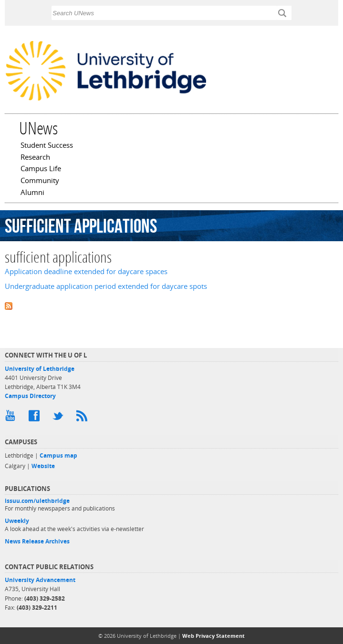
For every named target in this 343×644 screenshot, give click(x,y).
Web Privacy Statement (213, 636)
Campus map (58, 455)
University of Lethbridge (40, 369)
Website (43, 466)
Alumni (32, 193)
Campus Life (41, 169)
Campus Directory (30, 396)
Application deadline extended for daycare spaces (86, 271)
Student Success (47, 146)
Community (40, 181)
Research (35, 158)
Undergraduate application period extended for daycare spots (106, 286)
